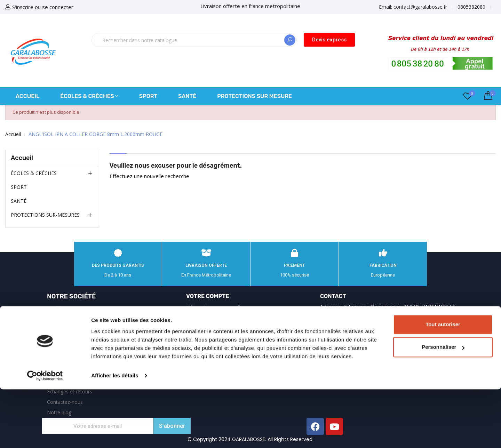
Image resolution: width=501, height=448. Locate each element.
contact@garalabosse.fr (383, 344)
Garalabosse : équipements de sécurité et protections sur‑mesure (76, 360)
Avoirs (193, 339)
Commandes (201, 328)
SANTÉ (19, 201)
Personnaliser (443, 406)
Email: (413, 7)
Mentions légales (66, 318)
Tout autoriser (443, 383)
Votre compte (208, 296)
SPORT (19, 187)
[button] (329, 40)
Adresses (196, 349)
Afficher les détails (115, 434)
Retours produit (204, 318)
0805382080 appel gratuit (389, 329)
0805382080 (471, 7)
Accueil (22, 158)
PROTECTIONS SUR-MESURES (45, 215)
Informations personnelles (216, 307)
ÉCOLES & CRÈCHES (34, 173)
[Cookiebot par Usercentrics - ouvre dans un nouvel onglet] (45, 434)
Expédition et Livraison (72, 308)
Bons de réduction (207, 359)
